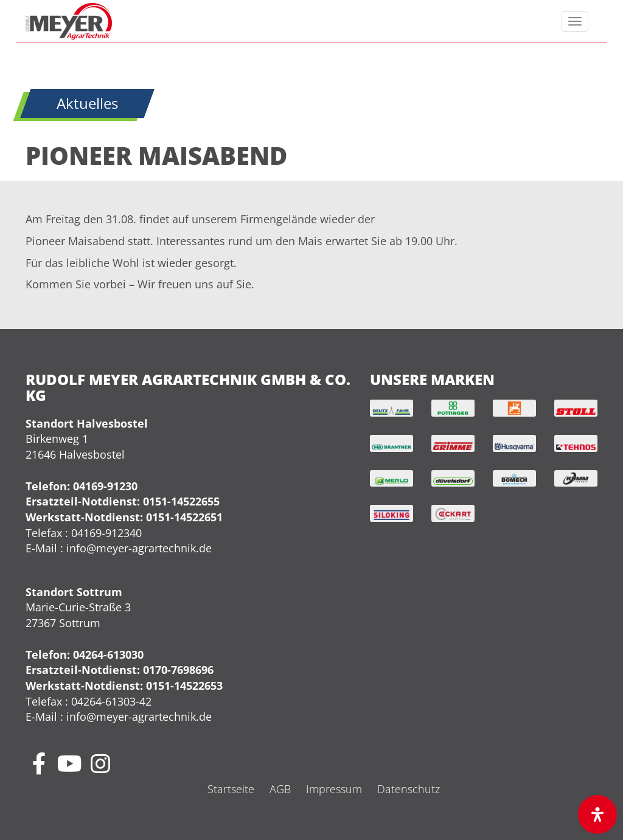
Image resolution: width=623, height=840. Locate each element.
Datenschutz (409, 789)
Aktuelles (87, 103)
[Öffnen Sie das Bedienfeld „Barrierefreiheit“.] (597, 814)
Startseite (231, 789)
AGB (280, 789)
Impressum (334, 789)
